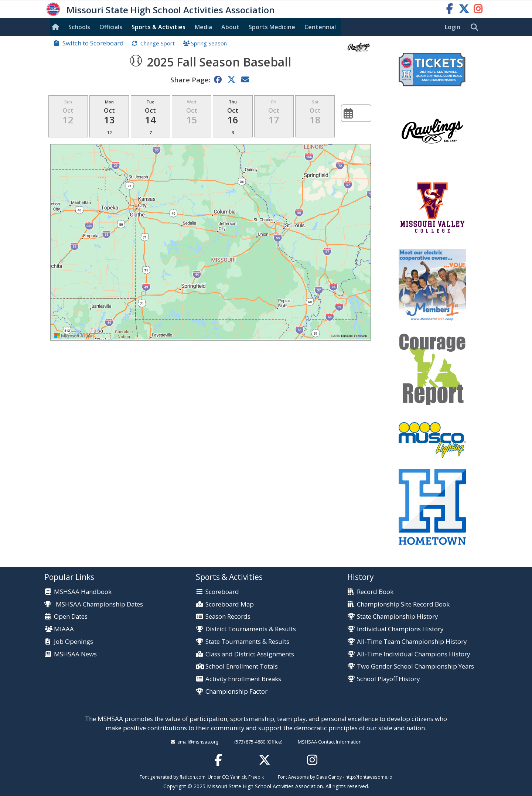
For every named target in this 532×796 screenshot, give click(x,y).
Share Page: (190, 80)
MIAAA (64, 629)
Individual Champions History (400, 629)
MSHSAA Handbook (83, 592)
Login (453, 27)
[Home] (57, 27)
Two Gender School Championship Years (415, 667)
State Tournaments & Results (247, 642)
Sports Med (272, 27)
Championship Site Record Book (403, 604)
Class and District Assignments (250, 654)
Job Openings (74, 642)
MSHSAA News (75, 654)
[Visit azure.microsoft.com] (73, 336)
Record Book (375, 592)
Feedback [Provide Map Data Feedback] (361, 336)
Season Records (228, 617)
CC (225, 777)
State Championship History (397, 617)
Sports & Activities (158, 27)
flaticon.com (192, 777)
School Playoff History (388, 679)
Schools (79, 27)
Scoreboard (222, 592)
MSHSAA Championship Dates (94, 604)
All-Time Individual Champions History (413, 654)
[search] (476, 27)
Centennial (320, 27)
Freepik (256, 777)
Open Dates (71, 617)
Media (203, 27)
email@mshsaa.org (198, 742)
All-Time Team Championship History (412, 642)
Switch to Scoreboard (93, 43)
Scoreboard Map (230, 604)
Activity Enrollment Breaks (243, 679)
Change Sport (158, 43)
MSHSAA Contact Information (330, 742)
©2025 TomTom (342, 336)
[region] (211, 242)
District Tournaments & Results (251, 629)
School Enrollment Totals (242, 667)
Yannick (238, 777)
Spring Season (209, 43)
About (230, 27)
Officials (111, 27)
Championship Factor (236, 692)
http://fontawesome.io (369, 777)
